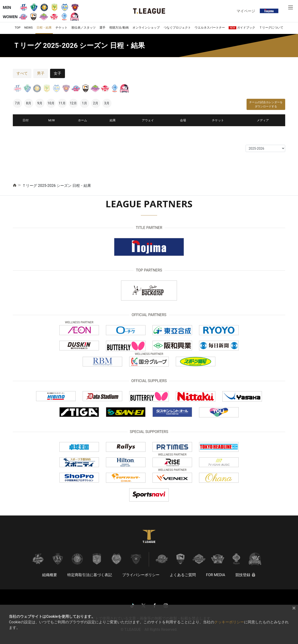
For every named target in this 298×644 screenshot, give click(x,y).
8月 (29, 103)
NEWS (28, 28)
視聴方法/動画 (119, 28)
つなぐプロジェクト (177, 28)
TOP (18, 28)
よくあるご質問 (183, 575)
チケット (61, 28)
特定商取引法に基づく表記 (90, 575)
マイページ (246, 11)
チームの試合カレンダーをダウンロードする (266, 104)
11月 (62, 103)
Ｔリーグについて (271, 28)
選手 (102, 28)
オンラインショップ (146, 28)
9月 (40, 103)
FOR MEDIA (216, 575)
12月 (73, 103)
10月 (51, 103)
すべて (22, 73)
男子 (41, 73)
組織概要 (50, 575)
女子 (58, 73)
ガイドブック (242, 28)
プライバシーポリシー (141, 575)
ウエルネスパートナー (210, 28)
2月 (96, 103)
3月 (107, 103)
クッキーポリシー (229, 622)
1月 (85, 103)
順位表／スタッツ (84, 28)
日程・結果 (44, 28)
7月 (17, 103)
